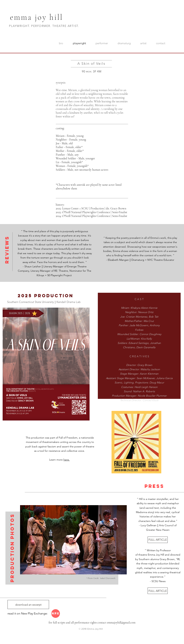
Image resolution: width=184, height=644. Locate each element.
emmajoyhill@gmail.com (121, 623)
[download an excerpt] (28, 604)
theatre (143, 555)
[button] (73, 540)
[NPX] (56, 614)
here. (67, 460)
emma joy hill (37, 17)
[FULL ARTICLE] (158, 540)
